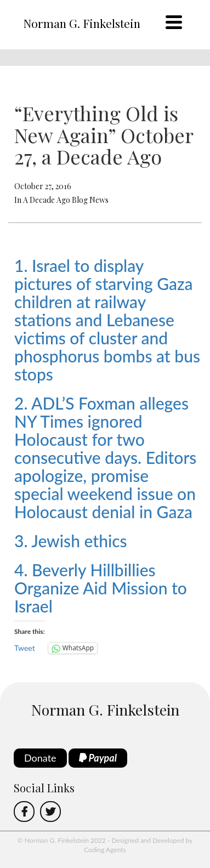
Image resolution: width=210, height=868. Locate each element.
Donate (40, 758)
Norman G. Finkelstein (82, 23)
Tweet (25, 648)
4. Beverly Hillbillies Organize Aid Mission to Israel (101, 588)
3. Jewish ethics (71, 541)
